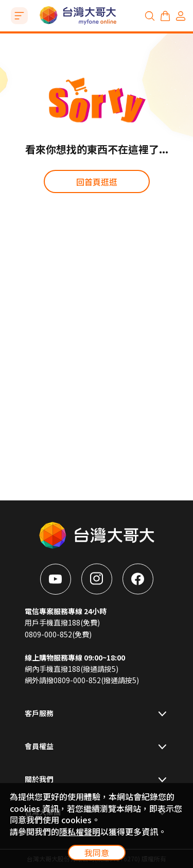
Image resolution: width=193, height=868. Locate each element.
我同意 (97, 853)
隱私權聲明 (80, 831)
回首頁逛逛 (97, 182)
